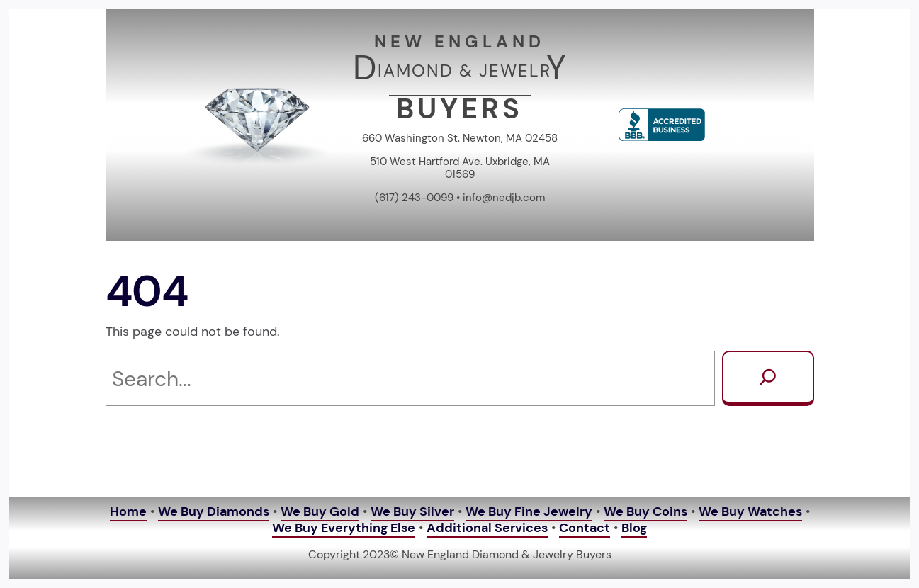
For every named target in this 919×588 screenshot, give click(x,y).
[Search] (768, 378)
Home (128, 511)
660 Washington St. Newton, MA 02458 (460, 138)
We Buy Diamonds (214, 511)
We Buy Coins (645, 511)
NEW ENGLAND (459, 41)
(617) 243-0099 (414, 198)
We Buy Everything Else (344, 528)
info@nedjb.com (504, 198)
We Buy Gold (320, 511)
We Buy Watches (750, 511)
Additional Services (487, 528)
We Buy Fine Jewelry (529, 511)
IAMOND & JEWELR (464, 70)
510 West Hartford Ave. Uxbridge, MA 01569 (460, 168)
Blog (634, 528)
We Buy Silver (412, 511)
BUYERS (459, 108)
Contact (585, 528)
